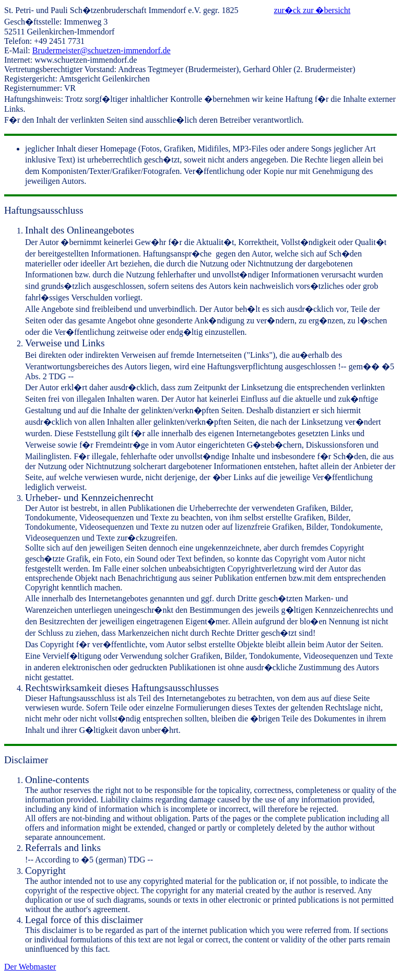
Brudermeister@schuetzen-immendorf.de (102, 50)
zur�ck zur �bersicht (312, 10)
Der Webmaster (30, 967)
